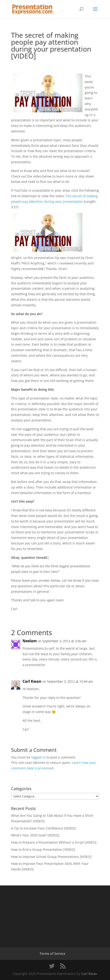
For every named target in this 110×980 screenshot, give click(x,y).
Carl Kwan (32, 681)
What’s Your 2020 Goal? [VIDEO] (35, 835)
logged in (38, 757)
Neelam (30, 641)
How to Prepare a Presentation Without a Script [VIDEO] (54, 842)
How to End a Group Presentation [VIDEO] (43, 849)
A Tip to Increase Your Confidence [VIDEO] (43, 828)
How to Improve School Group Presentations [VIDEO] (51, 857)
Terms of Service (52, 954)
